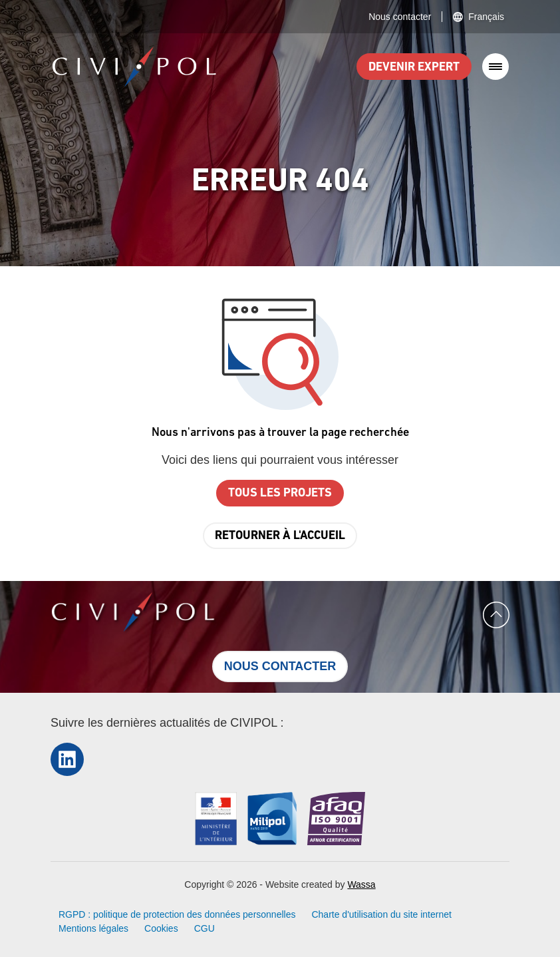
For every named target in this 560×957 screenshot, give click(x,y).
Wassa (361, 884)
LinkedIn (67, 759)
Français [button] (486, 17)
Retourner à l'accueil (280, 536)
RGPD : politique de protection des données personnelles (177, 914)
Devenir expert (414, 68)
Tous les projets (280, 493)
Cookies (161, 928)
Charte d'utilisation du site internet (381, 914)
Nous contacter (400, 17)
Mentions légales (93, 928)
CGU (205, 928)
